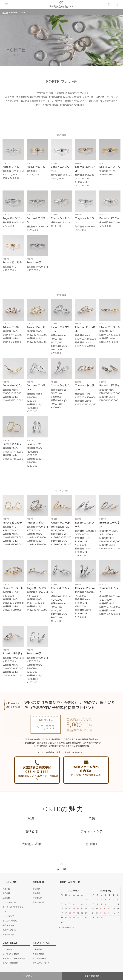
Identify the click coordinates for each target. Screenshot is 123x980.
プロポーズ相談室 (10, 963)
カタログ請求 (38, 954)
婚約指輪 (6, 893)
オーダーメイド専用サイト (14, 907)
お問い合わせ (38, 902)
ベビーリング (8, 935)
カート (117, 5)
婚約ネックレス (9, 925)
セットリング (8, 916)
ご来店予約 (37, 949)
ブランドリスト (9, 902)
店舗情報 (36, 893)
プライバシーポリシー (42, 963)
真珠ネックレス (9, 930)
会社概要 (36, 889)
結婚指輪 (6, 898)
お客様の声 (37, 898)
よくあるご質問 (39, 959)
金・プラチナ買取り (11, 954)
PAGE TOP (61, 869)
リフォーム (7, 949)
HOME (5, 13)
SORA (5, 912)
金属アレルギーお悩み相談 (14, 959)
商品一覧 (6, 889)
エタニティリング (10, 921)
